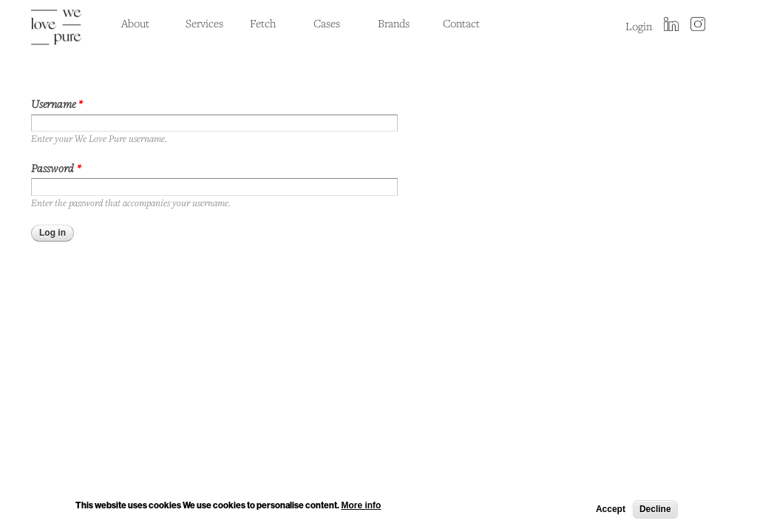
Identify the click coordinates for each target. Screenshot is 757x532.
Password (56, 168)
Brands (394, 23)
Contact (461, 23)
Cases (327, 23)
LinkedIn (671, 25)
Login (639, 26)
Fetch (263, 23)
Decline (655, 511)
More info (361, 507)
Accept (611, 511)
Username (57, 103)
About (135, 23)
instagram (698, 25)
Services (204, 23)
